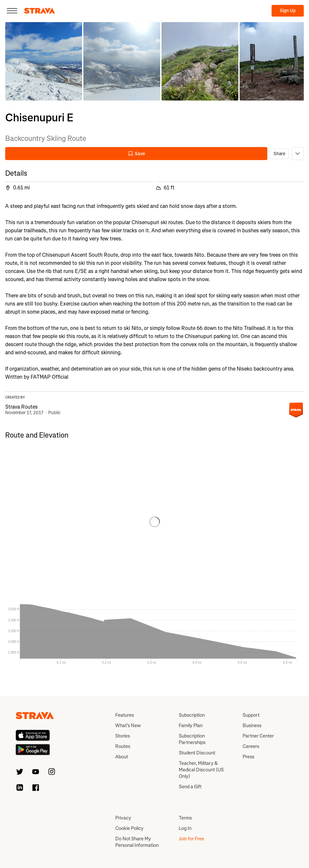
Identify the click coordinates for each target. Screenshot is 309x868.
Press (248, 757)
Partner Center (258, 736)
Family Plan (191, 726)
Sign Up (288, 11)
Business (252, 726)
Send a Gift (190, 787)
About (122, 757)
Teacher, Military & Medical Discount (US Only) (201, 770)
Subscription (192, 715)
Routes (123, 746)
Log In (185, 828)
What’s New (128, 726)
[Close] (12, 11)
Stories (123, 736)
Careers (251, 746)
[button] (44, 61)
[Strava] (40, 11)
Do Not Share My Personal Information (137, 842)
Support (251, 715)
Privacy (123, 818)
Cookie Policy (129, 828)
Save (136, 154)
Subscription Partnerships (192, 739)
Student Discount (197, 753)
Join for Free (191, 839)
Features (125, 715)
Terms (185, 818)
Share (279, 154)
